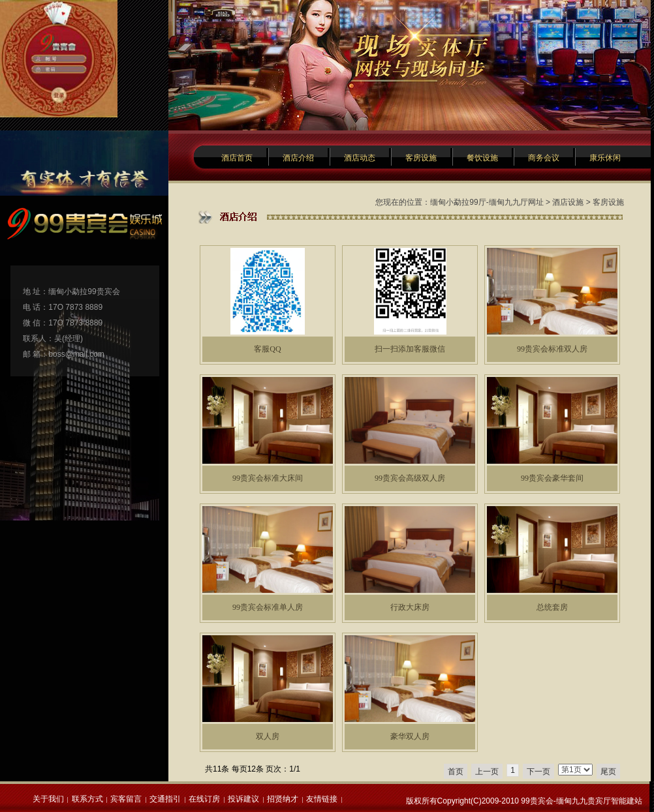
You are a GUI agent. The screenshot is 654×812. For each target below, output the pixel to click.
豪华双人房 (410, 736)
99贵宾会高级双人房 (410, 478)
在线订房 (204, 799)
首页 (456, 772)
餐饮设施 (482, 158)
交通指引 (165, 799)
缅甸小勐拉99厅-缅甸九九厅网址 (487, 202)
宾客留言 (126, 799)
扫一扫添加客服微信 (410, 349)
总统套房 (552, 607)
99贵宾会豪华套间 (552, 478)
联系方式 (87, 799)
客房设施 (421, 158)
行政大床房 (410, 607)
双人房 (268, 736)
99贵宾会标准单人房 (268, 607)
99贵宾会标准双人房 (552, 349)
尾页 (608, 772)
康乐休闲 (605, 158)
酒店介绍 (298, 158)
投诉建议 (243, 799)
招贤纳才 (283, 799)
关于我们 (48, 799)
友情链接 (322, 799)
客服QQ (267, 349)
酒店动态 (360, 158)
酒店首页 (237, 158)
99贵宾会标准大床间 (268, 478)
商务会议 (544, 158)
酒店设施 (568, 202)
